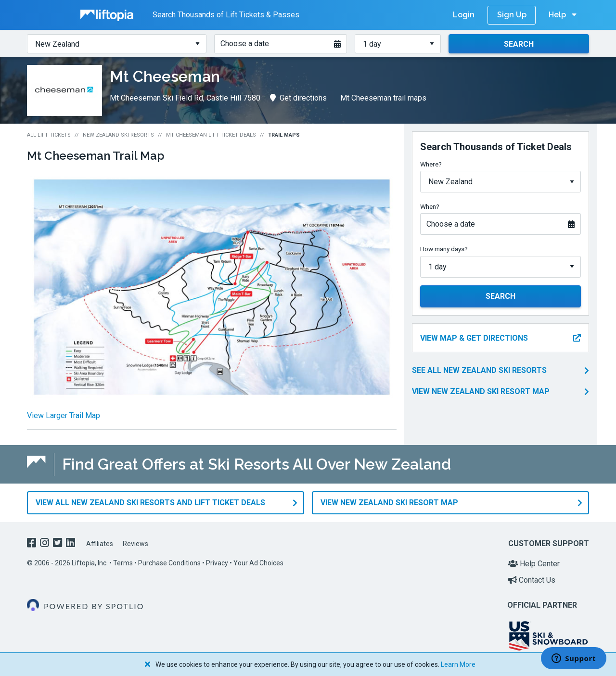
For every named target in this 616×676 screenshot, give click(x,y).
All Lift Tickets (49, 135)
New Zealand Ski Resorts (118, 135)
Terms (123, 563)
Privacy (217, 563)
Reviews (135, 544)
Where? (431, 164)
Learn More (458, 664)
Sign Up (512, 15)
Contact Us (532, 580)
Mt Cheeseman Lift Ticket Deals (211, 135)
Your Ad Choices (258, 563)
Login (464, 15)
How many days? (444, 249)
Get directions (298, 98)
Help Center (534, 564)
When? (430, 206)
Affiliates (100, 544)
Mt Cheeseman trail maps (383, 98)
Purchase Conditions (169, 563)
